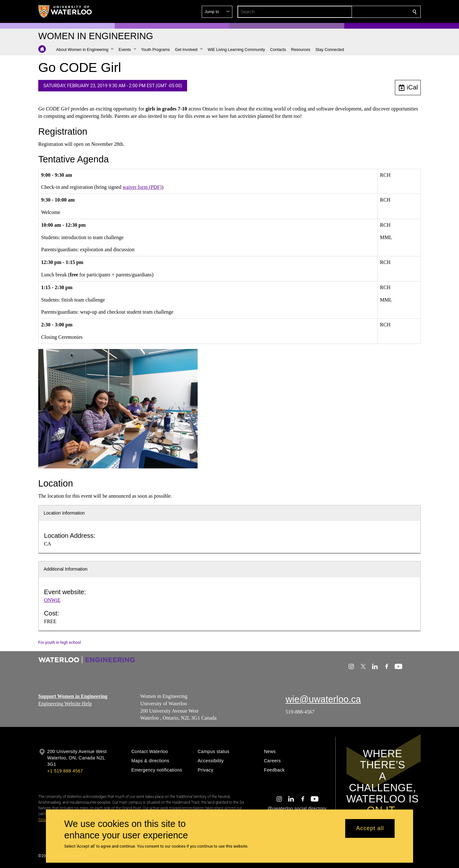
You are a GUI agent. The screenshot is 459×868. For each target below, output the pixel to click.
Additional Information (66, 569)
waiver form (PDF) (142, 187)
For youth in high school (60, 642)
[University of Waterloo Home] (65, 11)
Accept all (370, 829)
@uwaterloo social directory (297, 808)
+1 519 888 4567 (65, 771)
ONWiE (52, 600)
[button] (368, 12)
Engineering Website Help (65, 703)
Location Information (64, 513)
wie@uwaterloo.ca (323, 699)
